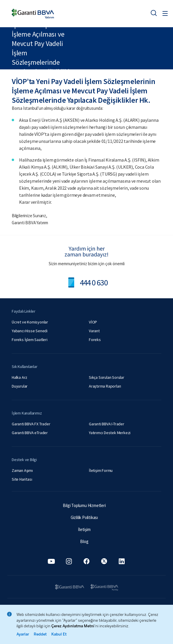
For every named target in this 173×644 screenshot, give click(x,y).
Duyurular (20, 386)
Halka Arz (19, 377)
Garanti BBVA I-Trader (107, 424)
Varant (94, 331)
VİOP (93, 322)
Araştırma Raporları (105, 386)
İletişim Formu (101, 470)
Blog (84, 541)
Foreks (95, 340)
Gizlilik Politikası (84, 517)
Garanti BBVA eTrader (30, 433)
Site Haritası (22, 479)
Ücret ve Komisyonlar (30, 322)
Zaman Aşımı (22, 470)
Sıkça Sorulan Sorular (107, 377)
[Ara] (154, 13)
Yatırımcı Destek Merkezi (110, 433)
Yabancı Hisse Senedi (30, 331)
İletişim (84, 529)
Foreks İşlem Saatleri (30, 340)
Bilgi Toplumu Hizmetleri (84, 505)
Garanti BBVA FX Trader (31, 424)
